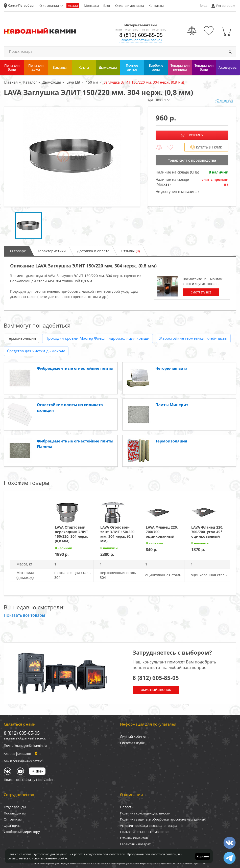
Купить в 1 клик (206, 147)
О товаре (18, 251)
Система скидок (132, 743)
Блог (107, 6)
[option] (72, 157)
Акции (73, 6)
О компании (49, 6)
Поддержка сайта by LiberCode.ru (30, 780)
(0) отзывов (224, 100)
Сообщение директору (22, 832)
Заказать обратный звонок (141, 40)
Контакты (156, 6)
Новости (127, 807)
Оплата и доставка (130, 6)
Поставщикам (15, 813)
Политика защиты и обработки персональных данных (163, 819)
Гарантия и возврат (135, 844)
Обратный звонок (156, 690)
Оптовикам (13, 819)
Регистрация (226, 6)
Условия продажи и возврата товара (149, 826)
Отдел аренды (15, 807)
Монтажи (91, 6)
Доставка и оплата (93, 251)
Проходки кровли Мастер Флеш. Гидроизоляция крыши (98, 338)
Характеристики (52, 251)
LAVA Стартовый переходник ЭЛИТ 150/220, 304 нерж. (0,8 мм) (71, 534)
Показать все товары (24, 615)
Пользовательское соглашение (145, 832)
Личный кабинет (133, 736)
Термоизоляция (21, 338)
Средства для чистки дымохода (36, 351)
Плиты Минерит (172, 405)
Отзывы (130, 251)
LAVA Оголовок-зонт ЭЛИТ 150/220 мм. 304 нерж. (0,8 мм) (117, 534)
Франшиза (12, 826)
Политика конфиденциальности (145, 813)
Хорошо (203, 856)
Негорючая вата (171, 368)
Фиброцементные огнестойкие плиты (75, 368)
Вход (203, 6)
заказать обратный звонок (25, 738)
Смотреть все (201, 292)
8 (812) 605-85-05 (141, 35)
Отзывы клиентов (134, 838)
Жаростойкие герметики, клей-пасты (193, 338)
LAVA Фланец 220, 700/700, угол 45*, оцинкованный (207, 532)
